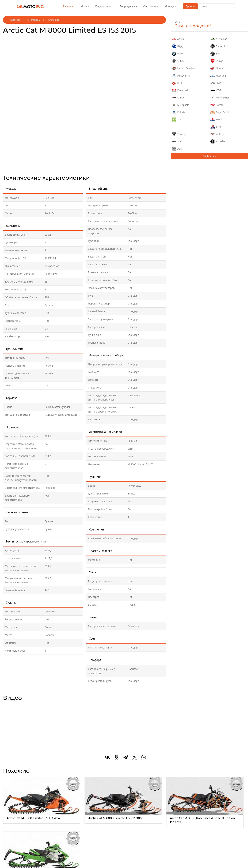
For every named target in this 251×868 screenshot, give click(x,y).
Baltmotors (219, 46)
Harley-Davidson (184, 68)
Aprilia (178, 39)
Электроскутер (176, 865)
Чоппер (12, 861)
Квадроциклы (103, 6)
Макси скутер (176, 852)
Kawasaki (180, 90)
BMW (178, 54)
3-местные (94, 861)
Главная (68, 6)
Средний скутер (177, 861)
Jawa (216, 83)
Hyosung (218, 76)
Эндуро (11, 852)
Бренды (190, 6)
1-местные (94, 852)
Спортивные (55, 857)
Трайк (10, 865)
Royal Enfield (220, 112)
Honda (217, 68)
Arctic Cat (218, 39)
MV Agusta (181, 105)
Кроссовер (134, 861)
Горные (132, 852)
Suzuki (217, 120)
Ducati (217, 61)
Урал (177, 149)
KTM (216, 90)
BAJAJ (178, 46)
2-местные (94, 857)
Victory (217, 134)
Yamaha (218, 142)
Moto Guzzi (220, 98)
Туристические (56, 861)
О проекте (214, 848)
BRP (215, 54)
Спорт (11, 857)
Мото (84, 6)
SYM (216, 127)
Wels (177, 142)
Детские (132, 857)
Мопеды (169, 6)
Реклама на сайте (218, 852)
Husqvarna (181, 76)
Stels (177, 120)
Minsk (178, 98)
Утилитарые (54, 852)
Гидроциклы (127, 6)
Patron (217, 105)
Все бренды (209, 156)
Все (9, 848)
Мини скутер (175, 857)
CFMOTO (180, 61)
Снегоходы (150, 6)
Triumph (179, 134)
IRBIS (178, 83)
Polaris (178, 112)
